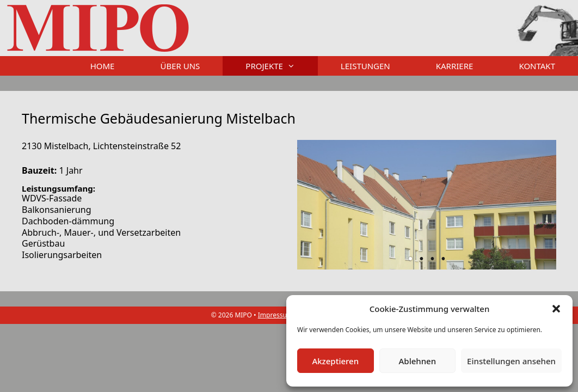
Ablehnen (418, 361)
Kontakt (537, 66)
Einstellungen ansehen (511, 361)
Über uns (180, 66)
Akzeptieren (335, 361)
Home (103, 66)
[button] (556, 309)
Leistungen (365, 66)
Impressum (275, 315)
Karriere (455, 66)
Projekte (282, 66)
